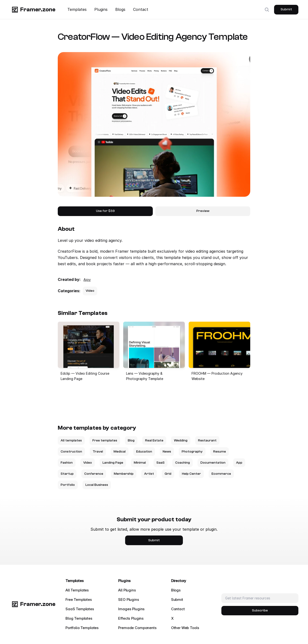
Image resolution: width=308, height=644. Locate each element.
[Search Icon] (267, 10)
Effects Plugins (131, 618)
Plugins (101, 9)
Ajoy (87, 280)
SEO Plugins (128, 600)
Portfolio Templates (82, 628)
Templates (77, 9)
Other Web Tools (185, 628)
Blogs (120, 9)
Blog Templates (79, 618)
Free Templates (79, 600)
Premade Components (137, 628)
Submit (177, 600)
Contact (141, 9)
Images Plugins (131, 609)
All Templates (77, 590)
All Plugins (127, 590)
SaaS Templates (80, 609)
